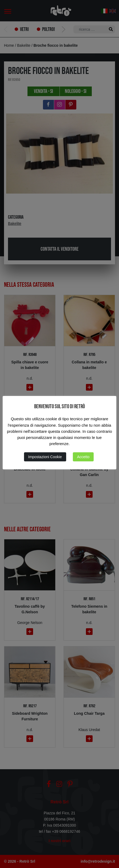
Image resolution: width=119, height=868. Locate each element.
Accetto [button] (83, 457)
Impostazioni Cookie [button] (45, 457)
